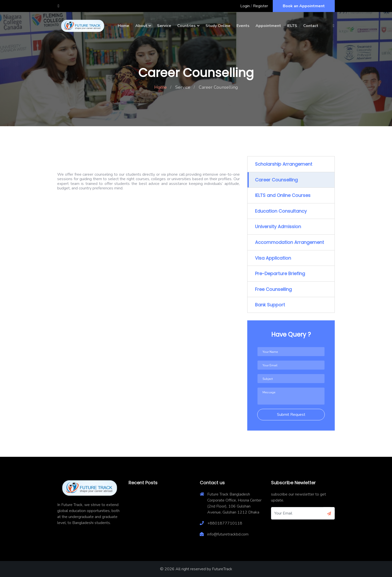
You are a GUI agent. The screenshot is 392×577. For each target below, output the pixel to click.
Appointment (268, 26)
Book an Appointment (304, 6)
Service (164, 26)
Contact (311, 26)
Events (243, 26)
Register (260, 6)
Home (123, 26)
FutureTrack (222, 569)
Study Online (218, 26)
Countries (186, 26)
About (141, 26)
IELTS (292, 26)
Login (245, 6)
